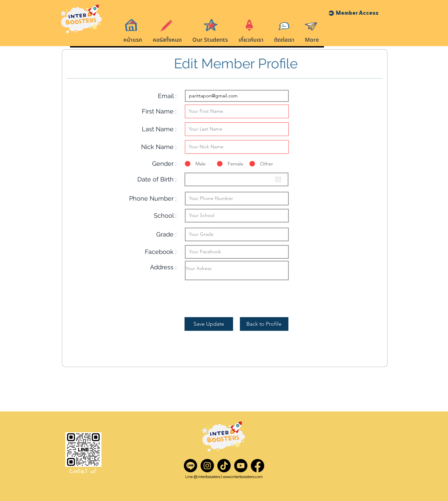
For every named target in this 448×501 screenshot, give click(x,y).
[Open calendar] (278, 179)
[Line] (191, 466)
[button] (357, 13)
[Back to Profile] (264, 324)
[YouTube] (241, 466)
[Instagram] (207, 466)
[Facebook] (257, 466)
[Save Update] (209, 324)
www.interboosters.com (243, 477)
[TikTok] (224, 466)
